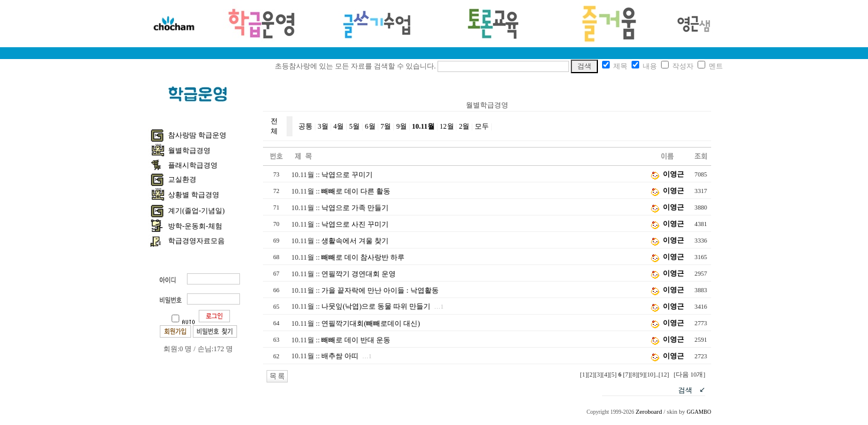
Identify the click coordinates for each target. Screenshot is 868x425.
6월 (370, 126)
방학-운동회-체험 (195, 226)
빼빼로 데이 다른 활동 (356, 191)
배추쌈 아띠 (340, 356)
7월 (386, 126)
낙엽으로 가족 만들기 (355, 208)
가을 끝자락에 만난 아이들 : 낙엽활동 (380, 290)
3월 (323, 126)
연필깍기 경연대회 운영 (359, 274)
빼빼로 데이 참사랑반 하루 (363, 257)
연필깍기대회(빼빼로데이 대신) (371, 323)
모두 (482, 126)
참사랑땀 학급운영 (197, 135)
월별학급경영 (189, 151)
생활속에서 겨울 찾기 (355, 241)
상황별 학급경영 (194, 195)
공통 (305, 126)
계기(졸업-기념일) (196, 211)
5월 (354, 126)
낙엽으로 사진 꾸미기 (355, 224)
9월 (402, 126)
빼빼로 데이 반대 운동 (356, 340)
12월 (447, 126)
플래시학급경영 (193, 165)
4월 (338, 126)
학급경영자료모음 (196, 241)
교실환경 (182, 179)
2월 (464, 126)
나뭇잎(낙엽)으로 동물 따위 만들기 (376, 306)
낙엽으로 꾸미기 (347, 175)
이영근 (673, 174)
